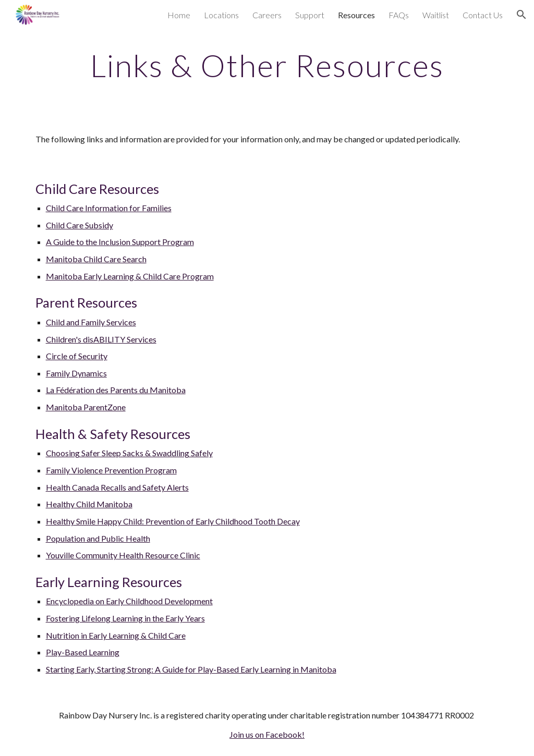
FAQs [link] (399, 15)
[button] (521, 15)
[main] (267, 65)
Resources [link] (356, 15)
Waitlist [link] (436, 15)
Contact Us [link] (483, 15)
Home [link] (179, 15)
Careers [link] (267, 15)
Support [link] (310, 15)
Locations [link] (221, 15)
